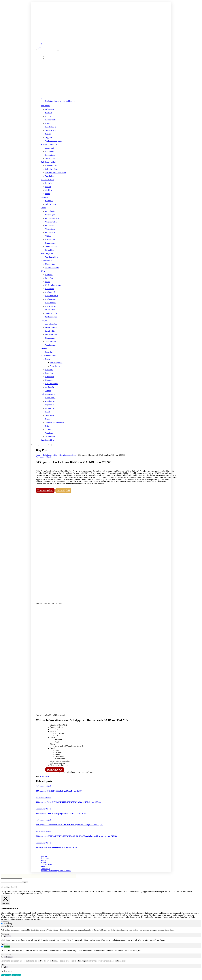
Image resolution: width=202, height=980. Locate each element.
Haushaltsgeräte (47, 254)
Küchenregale (51, 292)
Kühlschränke (51, 306)
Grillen (48, 236)
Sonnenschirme (51, 246)
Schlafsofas (50, 415)
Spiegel (48, 134)
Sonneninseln (50, 243)
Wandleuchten (51, 345)
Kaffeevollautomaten (53, 285)
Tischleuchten (51, 341)
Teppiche (49, 137)
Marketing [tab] (5, 935)
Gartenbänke (50, 211)
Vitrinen (48, 429)
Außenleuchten (51, 324)
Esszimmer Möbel (48, 180)
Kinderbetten (50, 264)
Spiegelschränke (52, 169)
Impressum (45, 867)
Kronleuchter (50, 331)
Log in (38, 48)
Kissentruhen (50, 239)
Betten (48, 359)
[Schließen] (6, 901)
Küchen (44, 271)
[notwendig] (2, 924)
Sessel (48, 419)
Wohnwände (50, 436)
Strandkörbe (50, 250)
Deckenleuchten (51, 327)
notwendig (8, 924)
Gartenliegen (50, 215)
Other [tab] (3, 966)
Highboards (50, 405)
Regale (48, 412)
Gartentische (50, 232)
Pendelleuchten (51, 334)
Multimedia (45, 349)
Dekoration (50, 109)
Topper (48, 391)
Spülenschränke (51, 313)
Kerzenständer (51, 120)
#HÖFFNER (45, 776)
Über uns (44, 856)
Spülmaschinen (51, 317)
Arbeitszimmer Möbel (49, 144)
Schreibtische (50, 159)
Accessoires (45, 106)
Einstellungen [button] (7, 894)
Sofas (47, 426)
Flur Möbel (45, 197)
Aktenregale (50, 148)
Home (38, 455)
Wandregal (49, 433)
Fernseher (49, 352)
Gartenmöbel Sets (52, 218)
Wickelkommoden (52, 268)
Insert (27, 883)
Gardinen (49, 113)
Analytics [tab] (5, 945)
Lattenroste (50, 377)
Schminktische (51, 130)
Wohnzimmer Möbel (48, 394)
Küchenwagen (51, 299)
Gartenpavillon (51, 222)
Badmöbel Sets (51, 166)
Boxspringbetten (56, 363)
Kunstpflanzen (51, 127)
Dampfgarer (50, 278)
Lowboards (50, 408)
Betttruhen (49, 373)
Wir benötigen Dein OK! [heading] (9, 888)
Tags (38, 776)
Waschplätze (50, 176)
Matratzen (49, 380)
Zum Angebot (45, 490)
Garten (43, 208)
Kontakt (44, 862)
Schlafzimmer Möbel (49, 356)
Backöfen (49, 275)
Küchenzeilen (51, 303)
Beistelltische (50, 398)
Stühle (48, 194)
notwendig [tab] (5, 922)
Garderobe (49, 201)
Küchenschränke (52, 296)
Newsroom (45, 858)
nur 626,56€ (63, 490)
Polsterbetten (55, 366)
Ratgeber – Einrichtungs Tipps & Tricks (56, 871)
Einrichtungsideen (47, 440)
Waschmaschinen (52, 257)
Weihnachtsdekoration (54, 141)
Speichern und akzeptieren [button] (11, 976)
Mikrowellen (50, 310)
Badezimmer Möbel (48, 162)
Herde (48, 282)
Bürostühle (49, 151)
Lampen (44, 320)
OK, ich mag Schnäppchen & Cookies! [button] (28, 894)
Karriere (44, 860)
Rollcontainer (50, 155)
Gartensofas (50, 225)
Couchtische (50, 401)
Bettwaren (49, 370)
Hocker (48, 187)
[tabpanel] (101, 931)
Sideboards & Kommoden (55, 422)
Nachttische (50, 387)
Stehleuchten (50, 338)
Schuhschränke (51, 204)
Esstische (49, 183)
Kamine (48, 116)
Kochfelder (50, 289)
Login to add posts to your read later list (60, 101)
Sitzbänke (49, 190)
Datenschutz (45, 869)
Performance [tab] (6, 955)
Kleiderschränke (52, 384)
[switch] (2, 937)
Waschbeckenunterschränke (56, 173)
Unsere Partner (46, 864)
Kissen (48, 123)
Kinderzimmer (46, 261)
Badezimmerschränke (68, 455)
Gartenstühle (50, 229)
